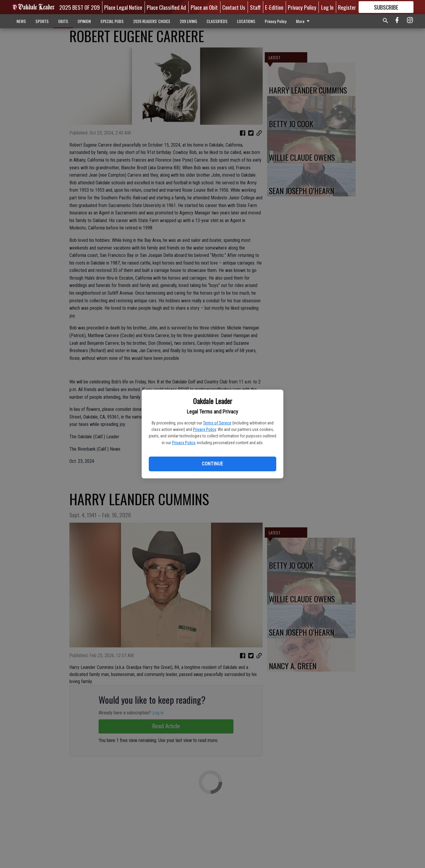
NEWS (21, 21)
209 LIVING (188, 21)
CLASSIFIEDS (217, 21)
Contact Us (234, 7)
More (304, 21)
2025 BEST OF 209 (80, 7)
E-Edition (274, 7)
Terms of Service (217, 423)
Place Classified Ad (166, 7)
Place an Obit (204, 7)
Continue (212, 464)
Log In (327, 7)
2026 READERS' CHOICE (152, 21)
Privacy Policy (205, 429)
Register (347, 7)
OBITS (63, 21)
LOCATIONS (246, 21)
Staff (255, 7)
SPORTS (42, 21)
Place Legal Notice (123, 7)
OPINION (84, 21)
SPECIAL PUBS (112, 21)
